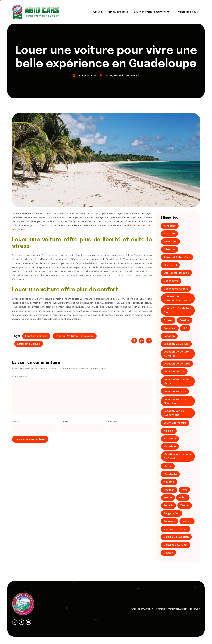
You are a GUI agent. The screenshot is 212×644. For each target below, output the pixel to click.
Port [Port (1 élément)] (184, 490)
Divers (109, 76)
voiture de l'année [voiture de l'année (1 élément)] (176, 529)
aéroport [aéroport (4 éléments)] (170, 249)
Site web (113, 422)
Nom (15, 422)
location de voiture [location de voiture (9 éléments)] (176, 344)
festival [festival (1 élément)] (185, 320)
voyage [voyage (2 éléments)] (168, 553)
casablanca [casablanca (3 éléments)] (171, 281)
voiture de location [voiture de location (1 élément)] (176, 537)
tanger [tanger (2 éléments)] (185, 505)
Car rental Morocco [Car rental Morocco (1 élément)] (176, 273)
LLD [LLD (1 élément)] (185, 328)
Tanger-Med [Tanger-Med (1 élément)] (172, 513)
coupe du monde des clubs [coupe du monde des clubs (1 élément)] (177, 310)
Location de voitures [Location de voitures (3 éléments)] (177, 364)
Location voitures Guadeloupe (75, 336)
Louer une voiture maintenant (152, 12)
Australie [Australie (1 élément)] (169, 234)
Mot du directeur (118, 12)
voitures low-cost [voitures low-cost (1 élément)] (176, 545)
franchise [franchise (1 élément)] (170, 328)
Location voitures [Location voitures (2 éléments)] (175, 391)
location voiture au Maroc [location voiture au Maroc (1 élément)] (176, 381)
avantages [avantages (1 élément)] (170, 242)
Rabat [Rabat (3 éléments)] (183, 498)
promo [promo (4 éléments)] (168, 498)
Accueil (97, 12)
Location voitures (36, 336)
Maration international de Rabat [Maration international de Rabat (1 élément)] (178, 456)
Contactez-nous (188, 12)
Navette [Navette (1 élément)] (169, 482)
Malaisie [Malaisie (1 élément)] (169, 431)
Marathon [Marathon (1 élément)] (170, 446)
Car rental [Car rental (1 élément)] (170, 265)
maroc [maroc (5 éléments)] (168, 466)
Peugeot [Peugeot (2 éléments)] (169, 490)
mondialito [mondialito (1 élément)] (170, 474)
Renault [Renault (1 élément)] (168, 505)
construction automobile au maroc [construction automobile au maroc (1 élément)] (177, 298)
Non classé (132, 76)
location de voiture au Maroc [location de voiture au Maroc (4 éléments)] (176, 354)
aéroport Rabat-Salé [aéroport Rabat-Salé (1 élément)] (177, 257)
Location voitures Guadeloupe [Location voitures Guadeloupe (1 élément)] (175, 401)
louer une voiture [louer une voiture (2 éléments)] (175, 423)
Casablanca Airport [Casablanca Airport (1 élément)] (176, 289)
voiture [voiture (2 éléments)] (187, 521)
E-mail (64, 422)
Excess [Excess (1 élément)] (168, 320)
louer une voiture (29, 344)
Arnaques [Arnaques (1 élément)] (170, 226)
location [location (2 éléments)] (169, 336)
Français (119, 76)
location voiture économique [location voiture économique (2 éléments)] (174, 413)
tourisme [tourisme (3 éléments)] (169, 521)
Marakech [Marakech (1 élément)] (170, 439)
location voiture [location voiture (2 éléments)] (174, 371)
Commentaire (20, 376)
